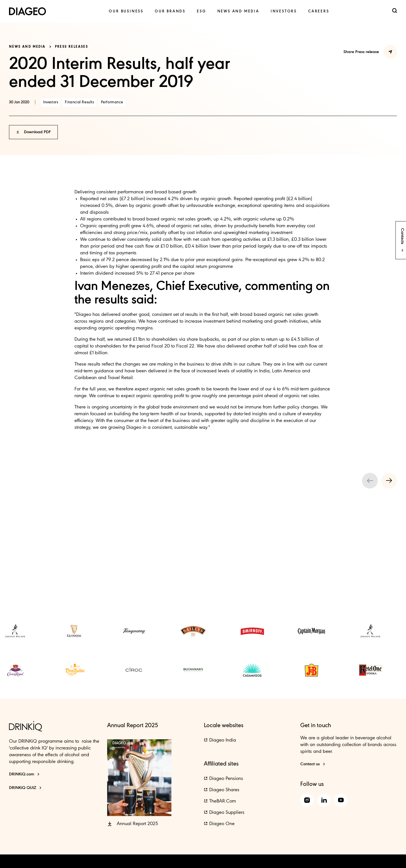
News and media (27, 47)
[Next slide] (389, 481)
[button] (33, 132)
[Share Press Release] (390, 52)
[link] (126, 11)
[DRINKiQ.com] (24, 774)
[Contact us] (313, 764)
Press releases (72, 47)
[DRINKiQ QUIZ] (25, 788)
